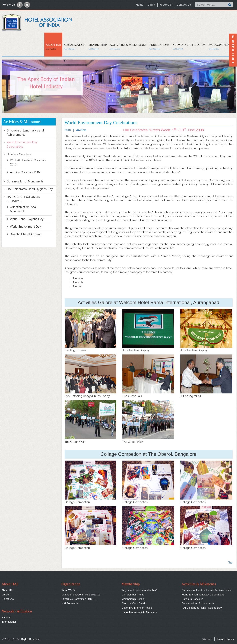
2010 (68, 130)
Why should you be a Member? (140, 590)
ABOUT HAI (53, 47)
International (9, 622)
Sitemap (207, 639)
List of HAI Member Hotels (137, 608)
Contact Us (184, 5)
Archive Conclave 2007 (25, 172)
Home (139, 5)
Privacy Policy (225, 639)
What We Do (69, 590)
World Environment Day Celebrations (203, 595)
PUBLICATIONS (159, 47)
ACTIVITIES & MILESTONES (128, 47)
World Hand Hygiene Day (27, 219)
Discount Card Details (134, 603)
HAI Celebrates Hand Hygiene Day (30, 189)
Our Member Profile (133, 595)
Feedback (166, 5)
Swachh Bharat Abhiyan (26, 234)
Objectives (8, 599)
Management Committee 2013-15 (81, 595)
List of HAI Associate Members (139, 612)
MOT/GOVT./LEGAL (221, 47)
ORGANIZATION (75, 47)
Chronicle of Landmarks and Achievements (206, 590)
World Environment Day (25, 227)
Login (151, 5)
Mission (6, 595)
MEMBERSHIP (97, 47)
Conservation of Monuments (25, 182)
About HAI (7, 590)
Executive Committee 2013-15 (79, 599)
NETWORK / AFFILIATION (189, 47)
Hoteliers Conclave (192, 599)
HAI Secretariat (70, 603)
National (6, 617)
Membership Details (133, 599)
